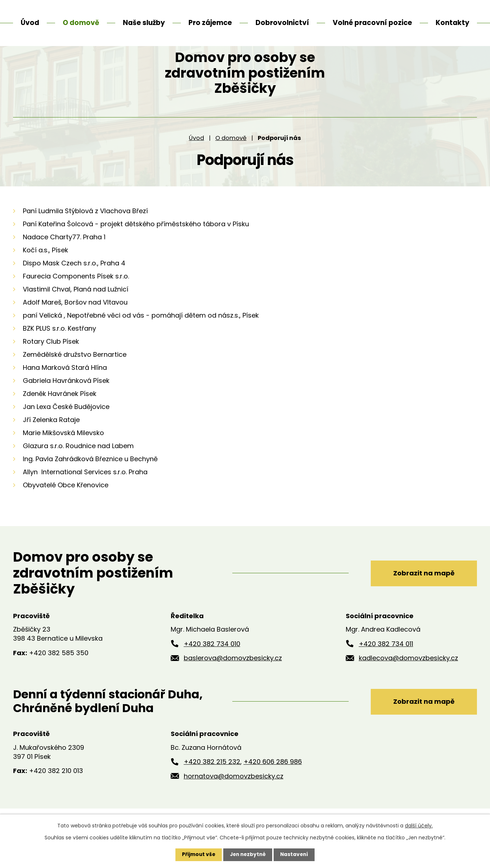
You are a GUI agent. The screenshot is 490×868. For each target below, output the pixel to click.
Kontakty (452, 23)
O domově (231, 156)
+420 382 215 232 (212, 780)
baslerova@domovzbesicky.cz (233, 676)
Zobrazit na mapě (422, 591)
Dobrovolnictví (282, 23)
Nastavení (296, 855)
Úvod (196, 156)
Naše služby (144, 23)
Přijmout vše (197, 855)
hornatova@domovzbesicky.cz (234, 794)
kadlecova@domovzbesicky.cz (408, 676)
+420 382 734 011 (386, 662)
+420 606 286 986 (273, 780)
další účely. (419, 826)
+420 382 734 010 (212, 662)
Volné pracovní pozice (372, 23)
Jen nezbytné (248, 855)
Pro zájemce (210, 23)
